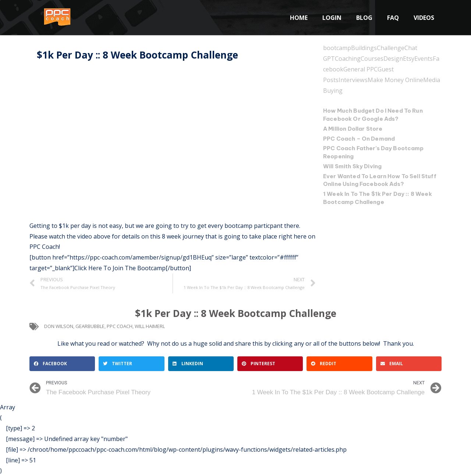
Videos (424, 18)
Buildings (364, 48)
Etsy (409, 59)
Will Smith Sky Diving (352, 165)
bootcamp (337, 48)
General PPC (358, 69)
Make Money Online (395, 80)
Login (332, 18)
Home (299, 18)
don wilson (59, 326)
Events (424, 59)
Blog (364, 18)
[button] (62, 364)
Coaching (348, 59)
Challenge (391, 48)
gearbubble (90, 326)
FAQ (393, 18)
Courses (372, 59)
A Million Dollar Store (353, 128)
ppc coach (120, 326)
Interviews (353, 80)
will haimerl (150, 326)
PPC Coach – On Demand (359, 138)
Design (393, 59)
